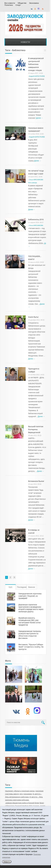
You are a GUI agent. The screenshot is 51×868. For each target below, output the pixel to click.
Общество (22, 3)
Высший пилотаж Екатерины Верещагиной (36, 429)
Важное (32, 587)
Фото (8, 661)
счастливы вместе (12, 794)
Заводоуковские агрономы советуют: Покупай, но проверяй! (30, 596)
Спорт (18, 5)
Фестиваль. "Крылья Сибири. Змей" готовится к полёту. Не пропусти (31, 647)
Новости (25, 42)
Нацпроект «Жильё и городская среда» (20, 791)
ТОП (10, 587)
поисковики (28, 794)
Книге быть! (33, 317)
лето (21, 794)
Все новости (10, 3)
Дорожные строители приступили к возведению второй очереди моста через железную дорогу (31, 608)
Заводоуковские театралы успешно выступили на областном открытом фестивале (30, 635)
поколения (39, 791)
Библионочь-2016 (36, 219)
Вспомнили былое (36, 481)
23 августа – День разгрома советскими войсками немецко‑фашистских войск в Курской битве (24, 800)
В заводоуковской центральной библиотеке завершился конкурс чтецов (36, 64)
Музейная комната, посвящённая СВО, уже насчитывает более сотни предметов (30, 621)
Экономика (34, 3)
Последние (22, 587)
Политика (9, 5)
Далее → (39, 118)
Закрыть (7, 862)
